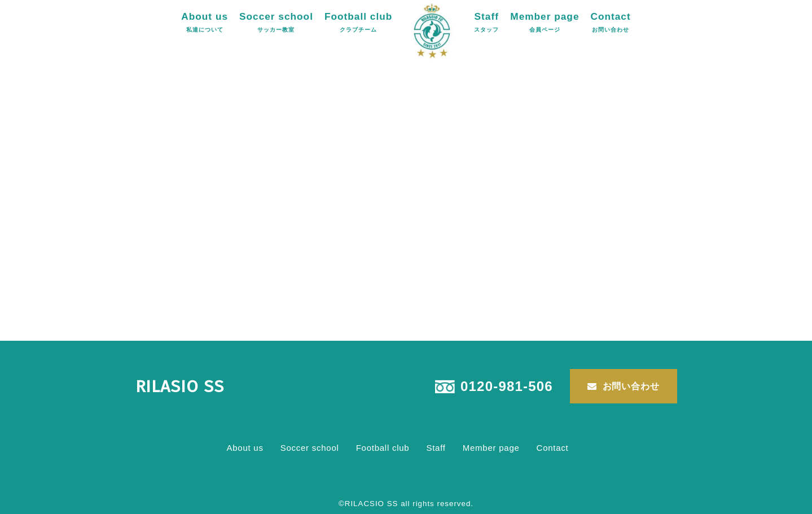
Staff (486, 22)
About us (205, 22)
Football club (358, 22)
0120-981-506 (507, 386)
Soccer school (276, 22)
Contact (610, 22)
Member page (545, 22)
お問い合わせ (631, 386)
